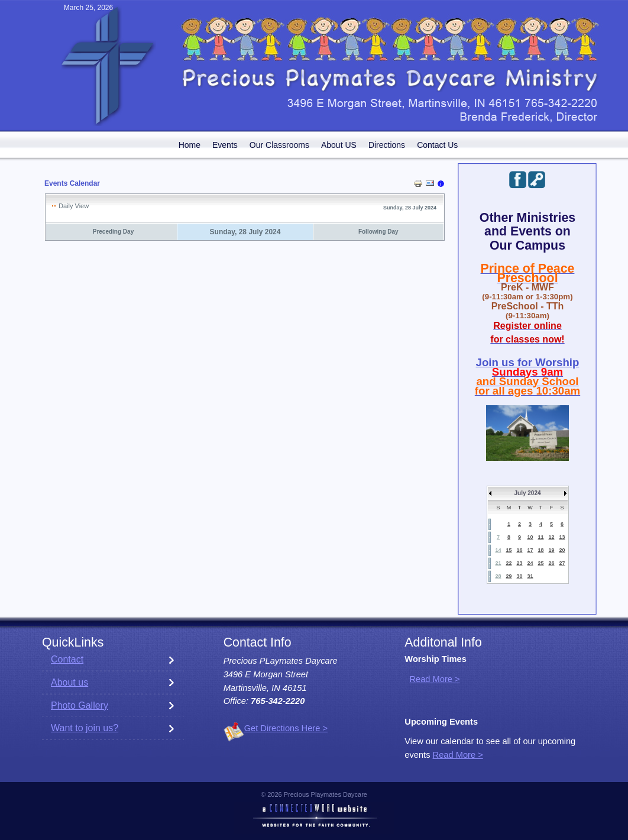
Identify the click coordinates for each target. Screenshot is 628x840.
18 (540, 550)
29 (509, 576)
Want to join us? (85, 728)
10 (530, 537)
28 (498, 576)
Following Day (378, 232)
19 (551, 550)
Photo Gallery (80, 705)
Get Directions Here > (286, 728)
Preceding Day (113, 232)
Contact (67, 659)
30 (519, 576)
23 (519, 563)
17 (530, 550)
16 (519, 550)
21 (498, 563)
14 (498, 550)
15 (509, 550)
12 (551, 537)
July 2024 (527, 493)
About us (69, 682)
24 (530, 563)
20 (562, 550)
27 (562, 563)
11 (540, 537)
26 (551, 563)
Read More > (434, 679)
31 (530, 576)
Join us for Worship (528, 362)
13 (562, 537)
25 (540, 563)
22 (509, 563)
